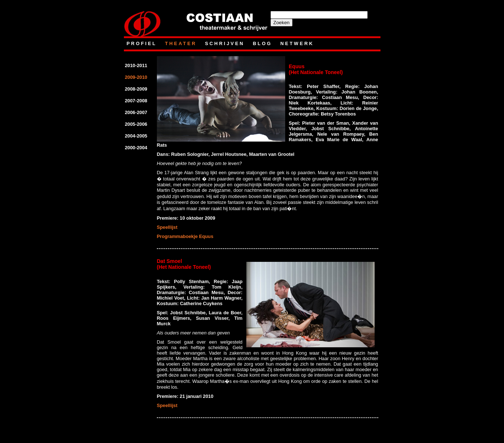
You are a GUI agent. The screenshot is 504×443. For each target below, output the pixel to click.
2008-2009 (136, 89)
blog (264, 43)
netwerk (297, 43)
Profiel (143, 43)
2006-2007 (136, 112)
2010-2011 (136, 65)
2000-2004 (136, 148)
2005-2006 (136, 124)
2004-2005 (136, 136)
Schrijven (226, 43)
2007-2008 (136, 101)
